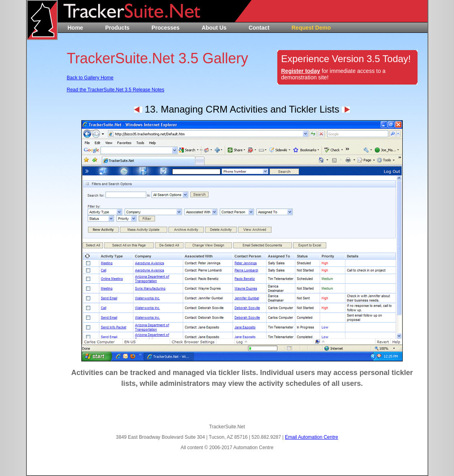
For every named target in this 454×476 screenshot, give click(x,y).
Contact (259, 28)
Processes (165, 28)
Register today (301, 71)
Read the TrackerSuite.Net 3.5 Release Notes (116, 90)
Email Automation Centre (312, 437)
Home (76, 28)
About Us (214, 28)
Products (117, 28)
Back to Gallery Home (90, 78)
